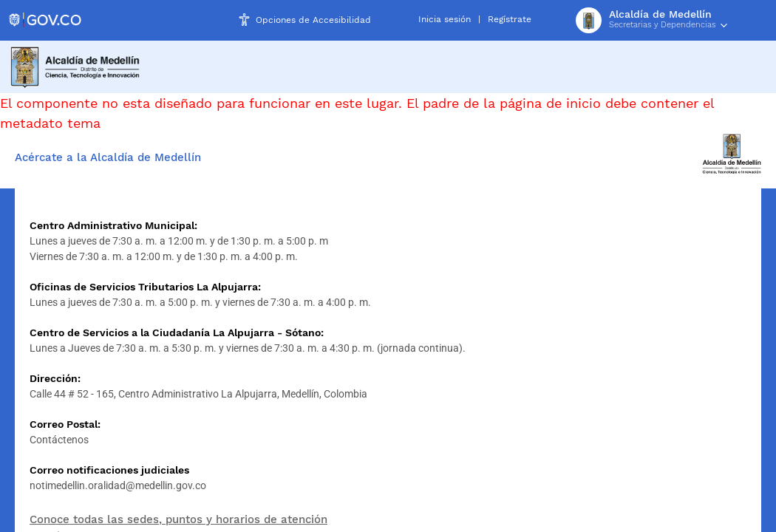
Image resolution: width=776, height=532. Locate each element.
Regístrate (510, 19)
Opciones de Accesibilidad (313, 20)
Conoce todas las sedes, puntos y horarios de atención (178, 519)
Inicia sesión (445, 19)
